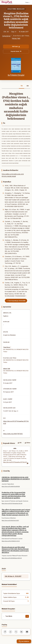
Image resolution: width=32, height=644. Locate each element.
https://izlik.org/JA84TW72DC (13, 434)
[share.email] (27, 632)
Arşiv (4, 569)
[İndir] (27, 616)
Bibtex (28, 443)
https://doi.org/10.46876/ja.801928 (11, 486)
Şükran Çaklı (16, 38)
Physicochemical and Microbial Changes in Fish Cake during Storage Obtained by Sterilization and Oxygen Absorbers (15, 550)
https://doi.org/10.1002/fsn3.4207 (10, 520)
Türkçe (28, 2)
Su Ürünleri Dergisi (16, 75)
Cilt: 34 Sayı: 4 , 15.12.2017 (13, 576)
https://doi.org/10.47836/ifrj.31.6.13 (11, 541)
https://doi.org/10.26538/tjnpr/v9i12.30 (12, 558)
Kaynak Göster (16, 51)
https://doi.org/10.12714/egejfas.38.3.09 (12, 503)
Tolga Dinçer (6, 36)
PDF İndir (16, 47)
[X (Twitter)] (16, 632)
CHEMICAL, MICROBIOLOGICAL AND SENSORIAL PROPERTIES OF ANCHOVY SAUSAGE (16, 479)
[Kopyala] (27, 463)
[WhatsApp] (10, 632)
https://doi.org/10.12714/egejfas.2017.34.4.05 (15, 462)
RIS (20, 443)
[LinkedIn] (22, 632)
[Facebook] (5, 632)
